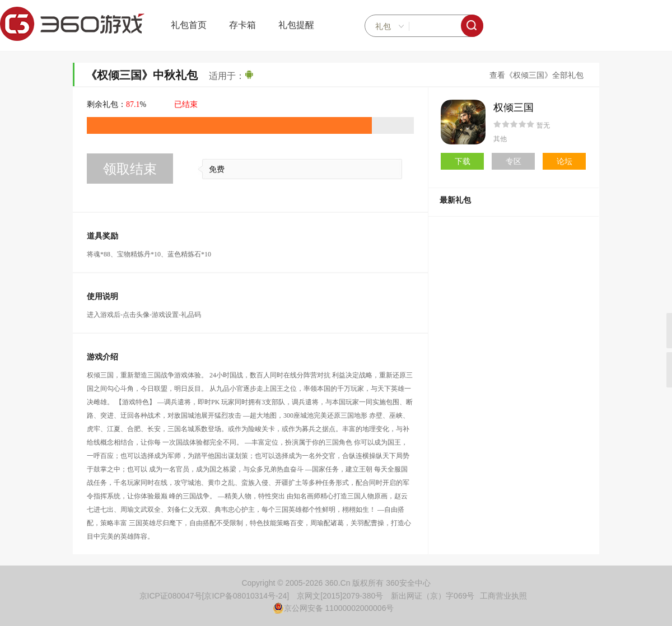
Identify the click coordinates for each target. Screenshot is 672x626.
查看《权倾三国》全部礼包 (536, 75)
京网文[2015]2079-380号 (340, 596)
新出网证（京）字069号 (433, 596)
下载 (463, 161)
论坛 (564, 161)
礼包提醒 (296, 25)
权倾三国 (514, 108)
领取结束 (130, 169)
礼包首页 (189, 25)
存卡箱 (242, 25)
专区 (514, 161)
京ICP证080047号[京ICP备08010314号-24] (214, 596)
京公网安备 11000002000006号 (333, 608)
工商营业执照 (503, 596)
